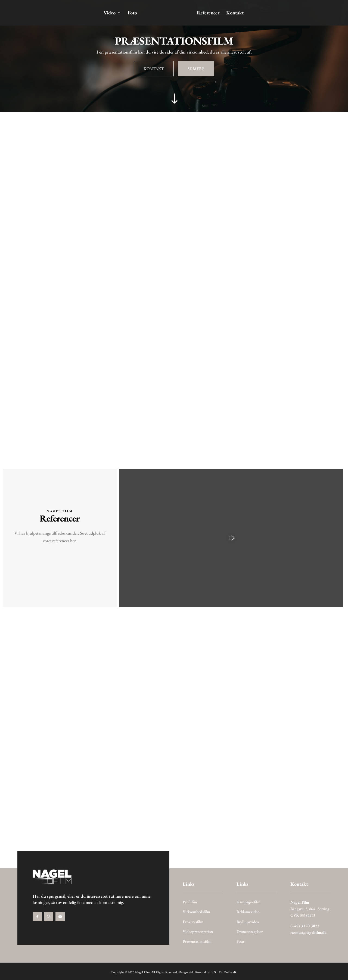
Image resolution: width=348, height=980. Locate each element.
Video (110, 13)
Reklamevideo (248, 912)
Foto (133, 13)
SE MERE (196, 69)
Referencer (208, 13)
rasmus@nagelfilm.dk (308, 932)
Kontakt (234, 13)
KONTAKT (154, 69)
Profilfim (190, 902)
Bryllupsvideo (248, 922)
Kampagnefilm (248, 902)
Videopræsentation (198, 931)
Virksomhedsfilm (196, 912)
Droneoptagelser (250, 931)
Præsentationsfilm (197, 941)
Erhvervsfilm (193, 922)
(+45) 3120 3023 (305, 926)
